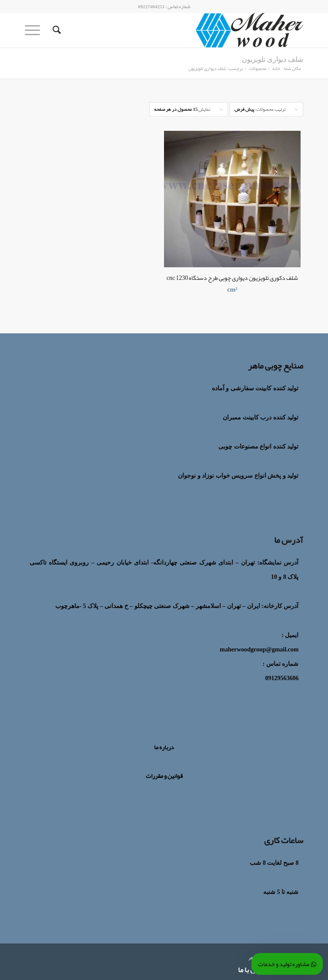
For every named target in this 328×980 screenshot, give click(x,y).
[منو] (35, 30)
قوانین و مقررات (164, 776)
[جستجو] (55, 30)
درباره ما (164, 747)
